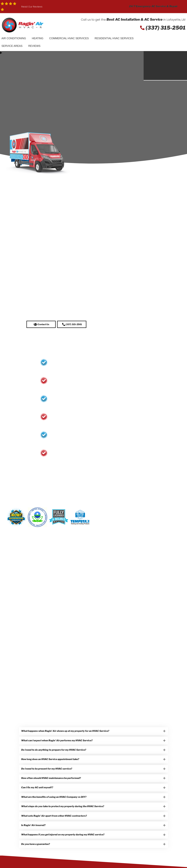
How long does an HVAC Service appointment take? (51, 763)
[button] (41, 325)
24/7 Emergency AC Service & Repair (153, 6)
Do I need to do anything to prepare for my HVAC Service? (54, 753)
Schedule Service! (168, 43)
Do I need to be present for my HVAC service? (47, 774)
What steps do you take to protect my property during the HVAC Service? (63, 815)
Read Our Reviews (32, 7)
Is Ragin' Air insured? (34, 835)
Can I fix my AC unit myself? (38, 794)
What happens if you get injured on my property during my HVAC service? (64, 846)
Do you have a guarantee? (36, 856)
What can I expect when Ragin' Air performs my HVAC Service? (58, 743)
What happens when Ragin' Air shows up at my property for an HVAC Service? (66, 732)
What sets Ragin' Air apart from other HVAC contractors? (55, 825)
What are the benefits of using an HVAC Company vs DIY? (55, 805)
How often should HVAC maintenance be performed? (52, 784)
